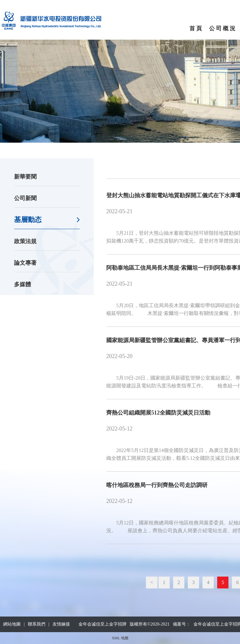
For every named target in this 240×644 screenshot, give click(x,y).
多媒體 (22, 284)
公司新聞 (25, 198)
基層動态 (28, 220)
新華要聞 (25, 177)
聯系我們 (37, 624)
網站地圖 (12, 624)
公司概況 (223, 28)
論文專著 (25, 263)
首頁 (196, 28)
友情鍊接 (61, 624)
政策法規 (25, 241)
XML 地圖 (120, 638)
